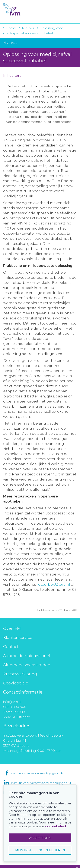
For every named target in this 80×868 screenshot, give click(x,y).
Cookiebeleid (16, 683)
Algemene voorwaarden (27, 665)
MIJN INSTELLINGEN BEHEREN (40, 850)
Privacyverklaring (20, 674)
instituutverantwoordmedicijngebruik (37, 773)
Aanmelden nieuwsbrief (27, 656)
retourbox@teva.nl (54, 584)
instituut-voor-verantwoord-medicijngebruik (42, 783)
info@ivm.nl (12, 702)
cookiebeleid (56, 826)
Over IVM (12, 628)
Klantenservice (18, 638)
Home (11, 28)
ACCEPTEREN (40, 838)
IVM (28, 10)
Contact (11, 647)
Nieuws (28, 28)
